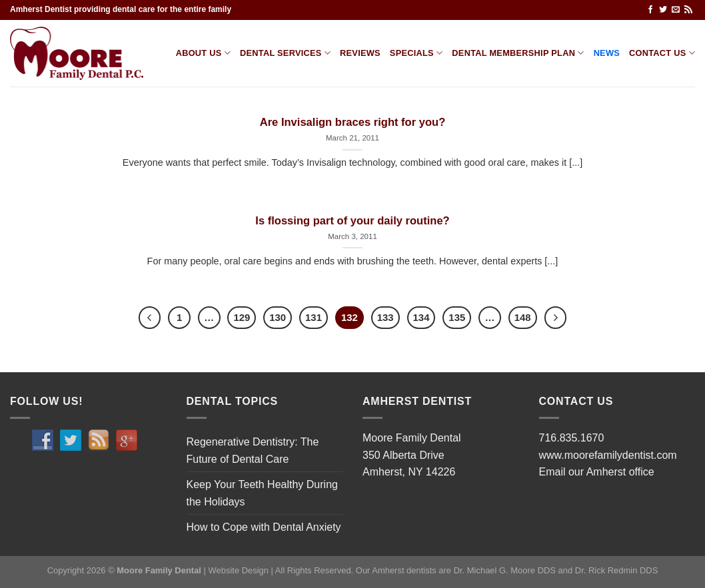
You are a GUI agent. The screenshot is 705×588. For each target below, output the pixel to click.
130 (278, 317)
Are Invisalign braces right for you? (353, 122)
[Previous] (150, 318)
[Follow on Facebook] (650, 10)
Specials (416, 53)
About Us (203, 53)
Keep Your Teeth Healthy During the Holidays (262, 493)
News (607, 53)
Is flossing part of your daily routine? (352, 221)
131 (314, 317)
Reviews (360, 53)
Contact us (662, 53)
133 (385, 317)
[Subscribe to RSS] (688, 10)
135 (457, 317)
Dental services (285, 53)
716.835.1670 (572, 438)
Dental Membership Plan (518, 53)
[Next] (556, 318)
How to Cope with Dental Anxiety (264, 527)
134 (421, 317)
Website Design (239, 570)
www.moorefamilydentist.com (608, 455)
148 (523, 317)
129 (242, 317)
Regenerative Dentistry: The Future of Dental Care (253, 450)
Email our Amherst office (597, 472)
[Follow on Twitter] (663, 10)
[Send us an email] (676, 10)
